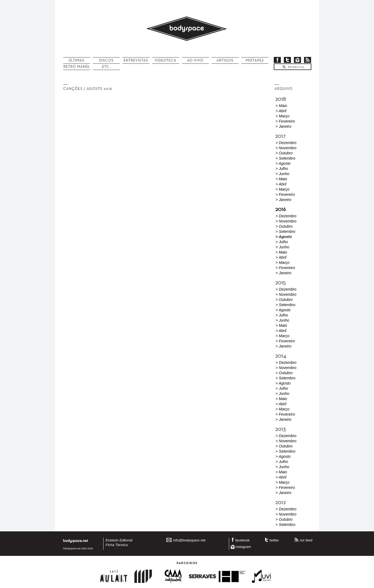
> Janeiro (284, 126)
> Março (283, 116)
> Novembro (286, 148)
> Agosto (283, 163)
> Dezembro (286, 143)
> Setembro (286, 158)
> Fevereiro (285, 121)
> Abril (281, 111)
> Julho (282, 169)
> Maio (281, 106)
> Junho (282, 174)
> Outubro (284, 153)
